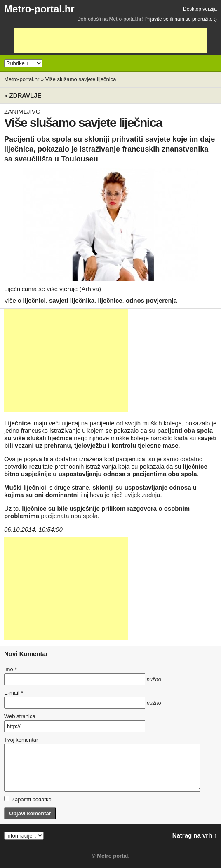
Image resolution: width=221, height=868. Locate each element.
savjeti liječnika (72, 300)
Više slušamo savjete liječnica (81, 79)
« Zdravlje (23, 95)
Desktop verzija (200, 9)
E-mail (14, 693)
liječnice (110, 300)
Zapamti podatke (28, 799)
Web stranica (20, 716)
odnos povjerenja (151, 300)
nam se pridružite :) (196, 19)
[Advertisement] (110, 40)
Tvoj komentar (21, 740)
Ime (10, 669)
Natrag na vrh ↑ (195, 835)
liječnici (34, 300)
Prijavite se (156, 19)
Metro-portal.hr (39, 9)
